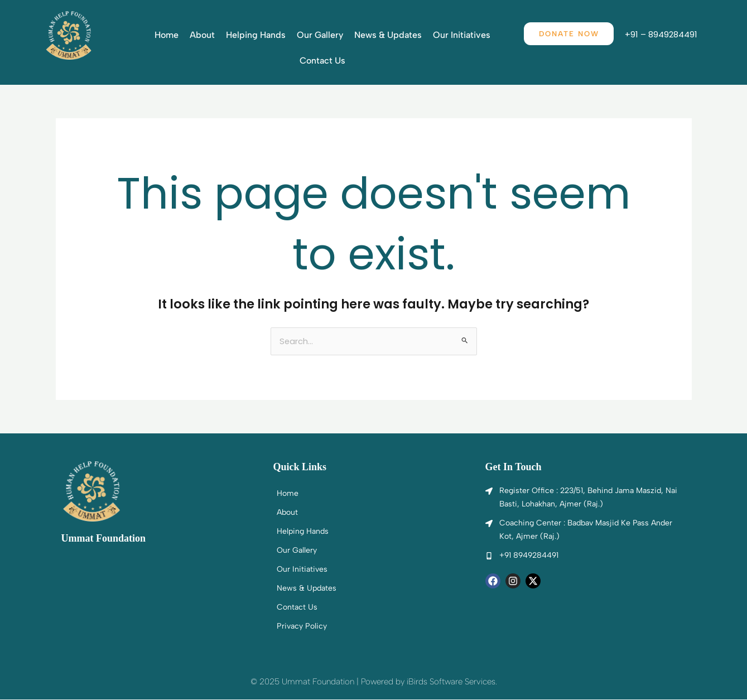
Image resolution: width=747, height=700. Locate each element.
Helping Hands (256, 35)
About (202, 35)
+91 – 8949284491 (665, 34)
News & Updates (388, 35)
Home (167, 35)
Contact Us (322, 61)
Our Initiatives (462, 35)
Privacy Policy (302, 627)
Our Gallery (320, 35)
